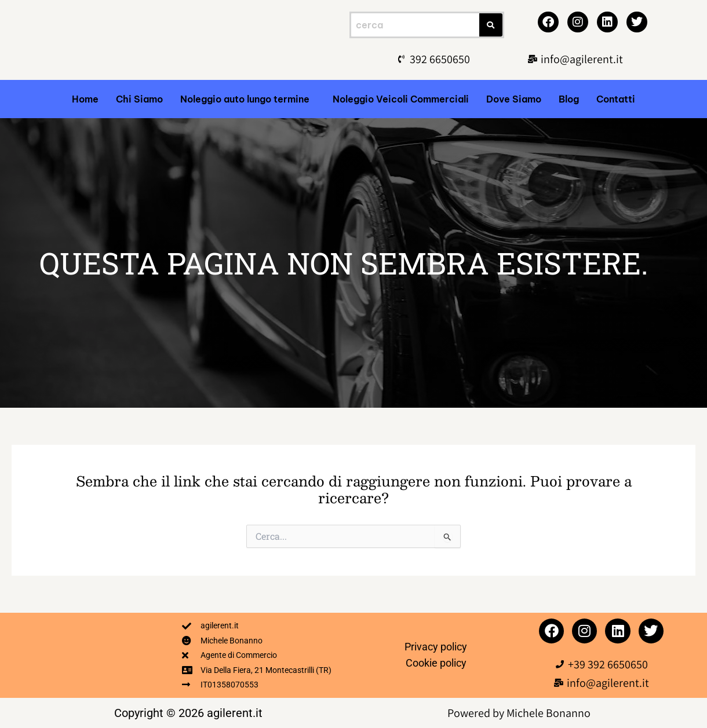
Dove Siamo (514, 99)
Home (85, 99)
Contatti (616, 99)
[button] (248, 99)
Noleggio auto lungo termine (245, 99)
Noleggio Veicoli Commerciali (401, 99)
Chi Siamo (139, 99)
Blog (569, 99)
